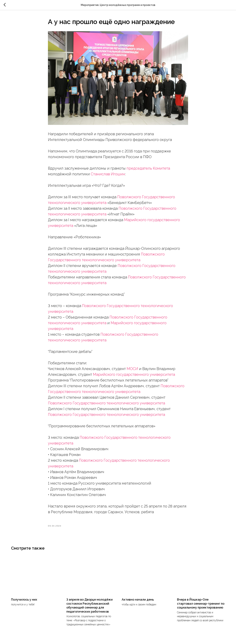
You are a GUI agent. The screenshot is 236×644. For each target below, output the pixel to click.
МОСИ (132, 369)
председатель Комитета (148, 168)
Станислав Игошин (108, 174)
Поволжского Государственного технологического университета (106, 403)
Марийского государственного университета (134, 374)
